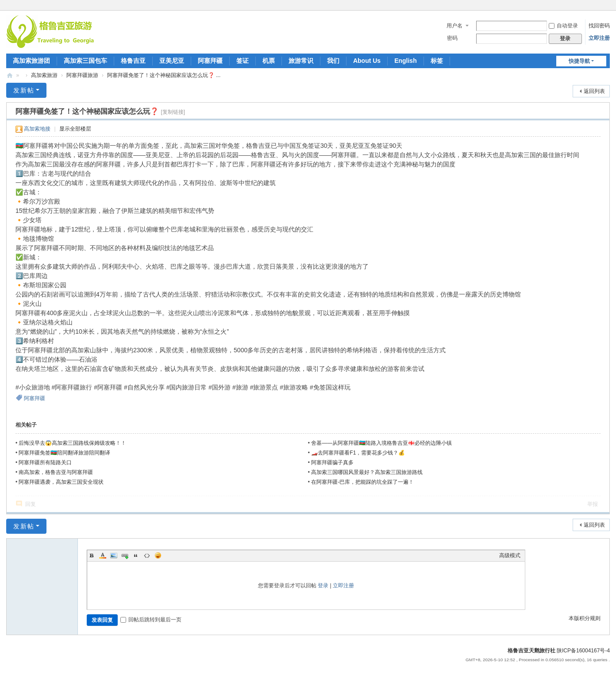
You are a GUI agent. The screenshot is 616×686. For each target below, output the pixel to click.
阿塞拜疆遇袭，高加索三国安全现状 (61, 482)
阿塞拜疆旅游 (82, 75)
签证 (243, 61)
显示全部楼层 (75, 129)
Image (114, 555)
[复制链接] (173, 112)
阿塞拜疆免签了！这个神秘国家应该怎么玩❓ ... (164, 75)
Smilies (158, 555)
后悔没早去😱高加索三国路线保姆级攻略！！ (72, 443)
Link (125, 555)
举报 (593, 504)
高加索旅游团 (31, 61)
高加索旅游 (44, 75)
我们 (333, 61)
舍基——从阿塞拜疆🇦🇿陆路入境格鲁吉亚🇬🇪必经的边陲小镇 (381, 443)
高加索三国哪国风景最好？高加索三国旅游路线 (367, 472)
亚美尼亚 (172, 61)
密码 (452, 38)
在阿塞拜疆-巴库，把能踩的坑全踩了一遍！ (362, 482)
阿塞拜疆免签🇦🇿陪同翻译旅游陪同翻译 (64, 453)
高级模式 (510, 555)
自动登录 (563, 26)
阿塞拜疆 (210, 61)
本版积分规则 (585, 618)
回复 (31, 504)
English (406, 61)
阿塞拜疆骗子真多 (332, 462)
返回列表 (594, 91)
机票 (269, 61)
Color (103, 555)
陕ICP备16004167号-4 (583, 651)
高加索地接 (37, 129)
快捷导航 (579, 61)
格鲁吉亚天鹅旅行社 (531, 651)
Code (147, 555)
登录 (323, 586)
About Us (367, 61)
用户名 (454, 26)
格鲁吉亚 (133, 61)
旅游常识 (301, 61)
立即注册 (599, 38)
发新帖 (24, 90)
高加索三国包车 (85, 61)
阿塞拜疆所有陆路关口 (45, 462)
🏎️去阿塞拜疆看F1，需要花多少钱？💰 (358, 453)
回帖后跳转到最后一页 (151, 620)
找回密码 (599, 26)
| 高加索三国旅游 (10, 75)
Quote (136, 555)
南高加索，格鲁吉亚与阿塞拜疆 (56, 472)
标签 (437, 61)
